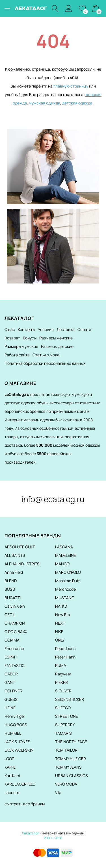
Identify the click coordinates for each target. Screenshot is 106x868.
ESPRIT (11, 657)
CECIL (10, 615)
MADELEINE (66, 555)
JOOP (9, 759)
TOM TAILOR (66, 750)
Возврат (12, 338)
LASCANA (64, 547)
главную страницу (71, 86)
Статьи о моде (46, 355)
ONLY (60, 640)
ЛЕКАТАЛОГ (31, 8)
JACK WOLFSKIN (19, 750)
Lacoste (12, 792)
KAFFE (10, 767)
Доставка (66, 329)
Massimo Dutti (68, 581)
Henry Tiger (15, 716)
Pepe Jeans (65, 648)
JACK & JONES (17, 742)
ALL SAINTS (15, 555)
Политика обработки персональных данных (45, 363)
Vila (58, 792)
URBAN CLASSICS (72, 776)
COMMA (12, 640)
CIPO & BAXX (16, 632)
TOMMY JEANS (68, 767)
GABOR (11, 674)
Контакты (26, 329)
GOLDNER (13, 691)
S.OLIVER (63, 691)
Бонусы (30, 338)
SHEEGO (63, 708)
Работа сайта (17, 355)
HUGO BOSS (16, 725)
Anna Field (14, 572)
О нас (10, 329)
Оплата (84, 329)
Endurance (14, 648)
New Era (63, 615)
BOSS (10, 589)
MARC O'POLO (68, 572)
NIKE (59, 632)
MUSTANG (65, 598)
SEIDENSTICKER (70, 699)
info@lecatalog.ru (53, 499)
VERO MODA (66, 784)
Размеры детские (57, 346)
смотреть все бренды (25, 804)
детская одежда (77, 103)
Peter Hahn (65, 657)
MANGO (62, 564)
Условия (46, 329)
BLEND (11, 581)
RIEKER (61, 682)
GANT (10, 682)
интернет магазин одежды (63, 833)
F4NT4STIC (15, 665)
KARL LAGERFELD (20, 784)
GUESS (11, 699)
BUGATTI (13, 598)
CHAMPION (15, 623)
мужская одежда (45, 103)
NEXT (60, 623)
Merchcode (65, 589)
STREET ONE (67, 716)
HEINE (10, 708)
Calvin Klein (15, 606)
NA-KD (61, 606)
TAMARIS (63, 733)
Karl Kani (12, 776)
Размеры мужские (21, 346)
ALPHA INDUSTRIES (22, 564)
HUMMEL (13, 733)
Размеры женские (56, 338)
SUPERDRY (65, 725)
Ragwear (63, 674)
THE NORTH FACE (71, 742)
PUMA (61, 665)
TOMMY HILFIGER (71, 759)
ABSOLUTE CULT (20, 547)
